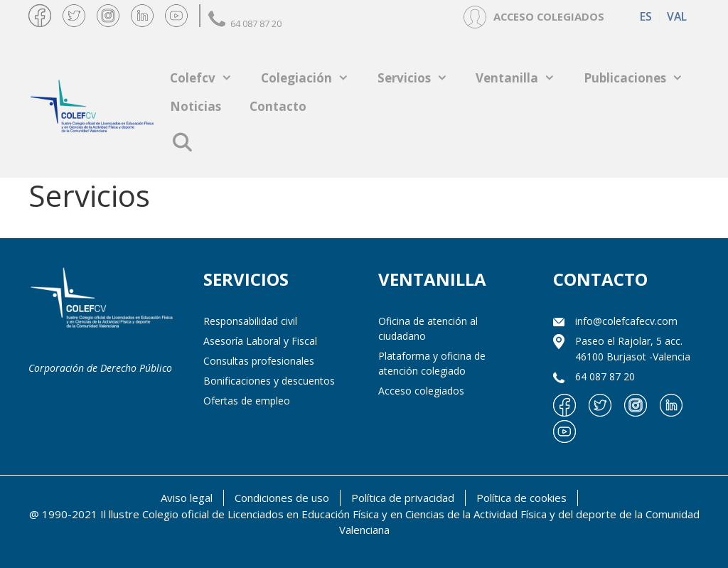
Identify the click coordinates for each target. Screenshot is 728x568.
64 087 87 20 (245, 23)
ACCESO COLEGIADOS (549, 16)
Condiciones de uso (282, 498)
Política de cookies (521, 498)
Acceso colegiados (421, 391)
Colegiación (312, 78)
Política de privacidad (403, 498)
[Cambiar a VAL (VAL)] (676, 17)
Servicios (420, 78)
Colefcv (208, 78)
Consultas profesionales (259, 361)
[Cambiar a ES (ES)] (646, 17)
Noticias (196, 106)
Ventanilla (523, 78)
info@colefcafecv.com (626, 321)
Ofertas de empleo (247, 401)
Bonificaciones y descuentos (269, 381)
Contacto (278, 106)
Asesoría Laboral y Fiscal (260, 341)
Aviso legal (187, 498)
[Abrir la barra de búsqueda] (182, 142)
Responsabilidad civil (250, 321)
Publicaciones (641, 78)
